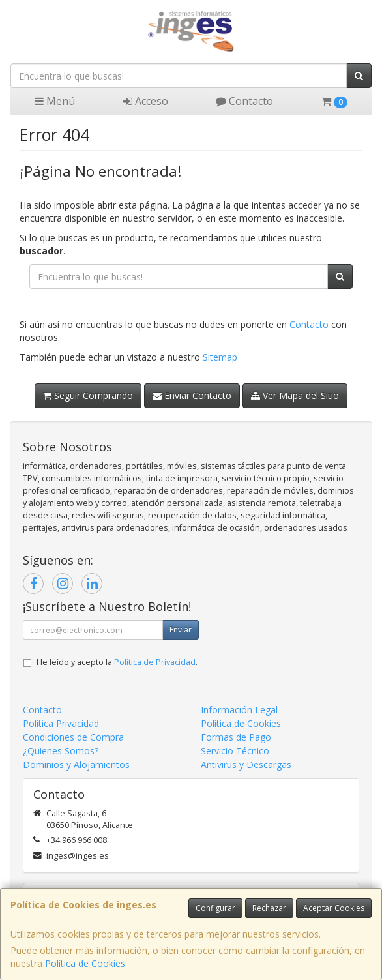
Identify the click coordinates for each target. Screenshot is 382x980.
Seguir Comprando (88, 395)
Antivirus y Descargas (246, 765)
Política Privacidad (61, 723)
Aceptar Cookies (334, 908)
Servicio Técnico (235, 751)
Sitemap (220, 357)
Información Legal (239, 710)
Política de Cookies (85, 963)
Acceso (146, 101)
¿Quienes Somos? (61, 751)
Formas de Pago (236, 737)
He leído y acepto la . (117, 662)
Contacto (244, 101)
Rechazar (269, 908)
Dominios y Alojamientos (76, 765)
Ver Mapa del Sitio (295, 395)
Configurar (215, 908)
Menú (55, 101)
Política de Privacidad (155, 662)
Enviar (181, 630)
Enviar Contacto (192, 395)
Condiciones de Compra (73, 737)
